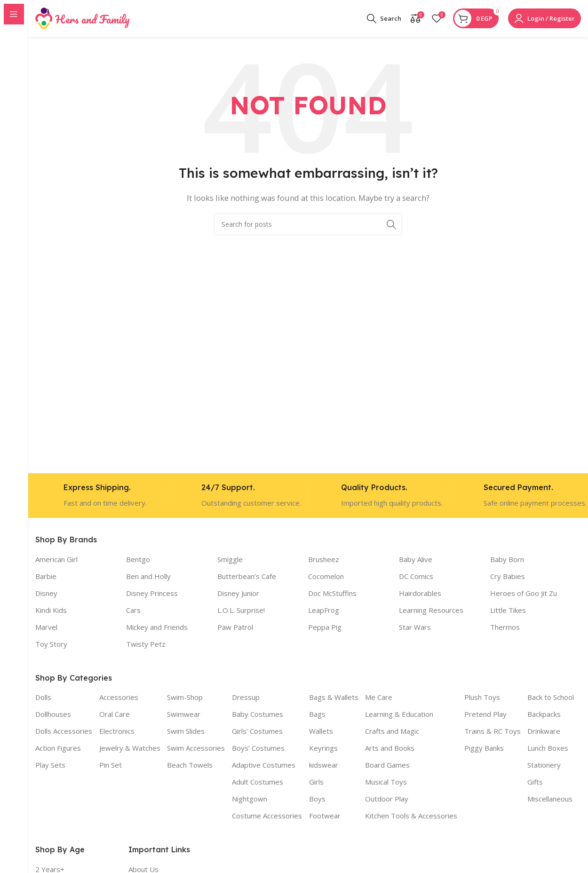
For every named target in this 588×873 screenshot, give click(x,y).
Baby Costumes (258, 715)
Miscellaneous (550, 800)
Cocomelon (326, 577)
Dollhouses (53, 715)
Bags (317, 715)
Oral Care (115, 715)
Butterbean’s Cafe (247, 577)
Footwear (325, 817)
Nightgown (250, 800)
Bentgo (138, 560)
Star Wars (415, 627)
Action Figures (58, 749)
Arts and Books (390, 749)
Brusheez (324, 560)
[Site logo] (82, 18)
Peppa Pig (325, 627)
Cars (133, 611)
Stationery (544, 766)
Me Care (379, 698)
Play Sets (50, 766)
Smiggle (230, 560)
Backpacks (544, 715)
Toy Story (51, 644)
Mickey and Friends (157, 627)
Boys (317, 800)
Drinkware (544, 732)
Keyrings (323, 749)
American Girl (56, 560)
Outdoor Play (387, 800)
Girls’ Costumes (257, 732)
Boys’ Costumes (258, 749)
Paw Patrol (235, 627)
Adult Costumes (258, 783)
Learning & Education (399, 715)
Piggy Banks (484, 749)
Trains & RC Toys (493, 732)
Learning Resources (431, 611)
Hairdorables (420, 594)
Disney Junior (238, 594)
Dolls (43, 698)
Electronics (117, 732)
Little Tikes (508, 611)
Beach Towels (190, 766)
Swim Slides (186, 732)
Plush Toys (482, 698)
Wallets (321, 732)
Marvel (46, 627)
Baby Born (507, 560)
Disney (46, 594)
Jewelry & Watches (130, 749)
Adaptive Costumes (264, 766)
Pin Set (111, 766)
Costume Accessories (267, 817)
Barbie (46, 577)
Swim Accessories (196, 749)
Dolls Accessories (64, 732)
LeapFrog (324, 611)
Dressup (246, 698)
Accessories (119, 698)
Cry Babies (508, 577)
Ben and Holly (148, 577)
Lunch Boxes (548, 749)
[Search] (384, 19)
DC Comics (416, 577)
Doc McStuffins (332, 594)
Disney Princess (152, 594)
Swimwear (184, 715)
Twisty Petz (146, 644)
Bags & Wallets (334, 698)
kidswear (324, 766)
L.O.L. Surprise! (241, 611)
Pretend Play (485, 715)
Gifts (535, 783)
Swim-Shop (185, 698)
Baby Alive (416, 560)
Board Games (387, 766)
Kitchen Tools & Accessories (411, 817)
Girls (316, 783)
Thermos (505, 627)
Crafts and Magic (392, 732)
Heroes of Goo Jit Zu (524, 594)
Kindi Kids (51, 611)
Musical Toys (386, 783)
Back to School (551, 698)
